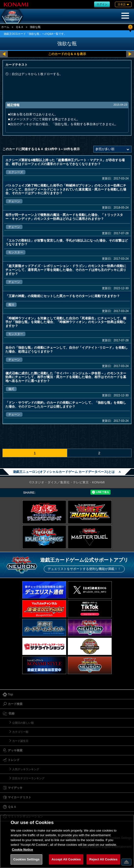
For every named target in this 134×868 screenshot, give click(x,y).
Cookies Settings (26, 859)
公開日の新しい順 (23, 723)
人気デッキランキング (26, 769)
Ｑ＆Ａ (20, 27)
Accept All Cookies (66, 859)
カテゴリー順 (20, 732)
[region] (67, 841)
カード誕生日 (20, 741)
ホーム (5, 27)
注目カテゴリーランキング (28, 778)
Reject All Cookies (103, 859)
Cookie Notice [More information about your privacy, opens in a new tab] (22, 850)
